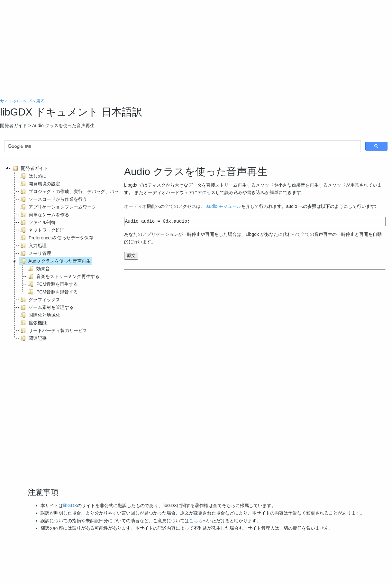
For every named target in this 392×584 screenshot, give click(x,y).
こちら (196, 521)
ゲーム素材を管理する (46, 307)
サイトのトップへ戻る (23, 101)
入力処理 (33, 246)
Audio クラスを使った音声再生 (55, 261)
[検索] (182, 147)
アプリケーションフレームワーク (58, 207)
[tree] (59, 253)
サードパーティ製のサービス (53, 330)
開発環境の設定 (40, 184)
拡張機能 (33, 323)
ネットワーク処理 (42, 230)
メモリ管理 (35, 253)
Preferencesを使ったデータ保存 (56, 238)
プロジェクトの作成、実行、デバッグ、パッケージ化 (78, 191)
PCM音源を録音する (52, 292)
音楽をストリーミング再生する (63, 276)
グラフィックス (40, 300)
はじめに (33, 176)
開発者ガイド (30, 168)
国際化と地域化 (40, 315)
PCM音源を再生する (52, 284)
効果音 (38, 269)
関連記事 (33, 338)
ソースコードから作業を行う (53, 199)
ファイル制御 (37, 222)
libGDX (70, 505)
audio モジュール (224, 206)
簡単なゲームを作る (44, 215)
